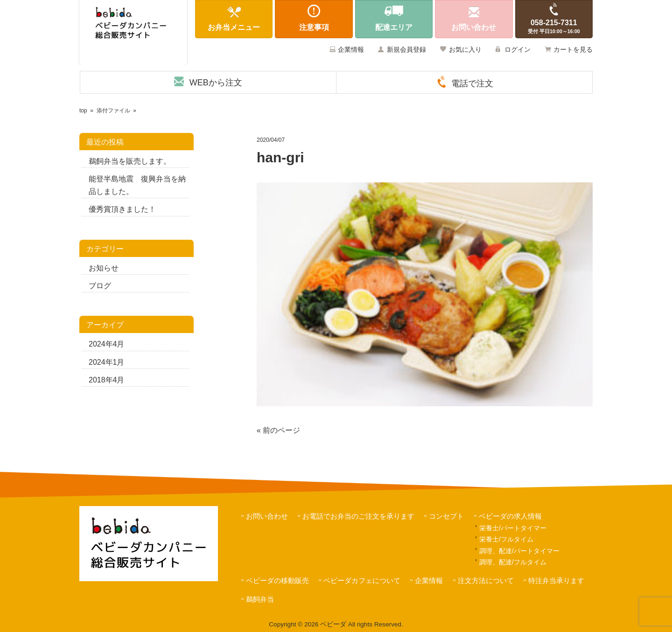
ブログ (100, 286)
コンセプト (446, 516)
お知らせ (104, 268)
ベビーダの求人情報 (510, 516)
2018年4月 (107, 380)
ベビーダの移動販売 (277, 580)
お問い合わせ (267, 516)
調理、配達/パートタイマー (519, 551)
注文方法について (486, 580)
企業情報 (351, 49)
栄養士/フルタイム (506, 539)
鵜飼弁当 (260, 599)
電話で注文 (472, 83)
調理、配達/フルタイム (513, 562)
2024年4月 (107, 344)
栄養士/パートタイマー (513, 528)
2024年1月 (107, 362)
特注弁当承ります (556, 580)
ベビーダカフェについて (362, 580)
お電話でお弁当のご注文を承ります (358, 516)
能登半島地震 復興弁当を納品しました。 (137, 185)
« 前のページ (278, 430)
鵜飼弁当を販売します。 (130, 161)
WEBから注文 (216, 83)
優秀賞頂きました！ (122, 209)
